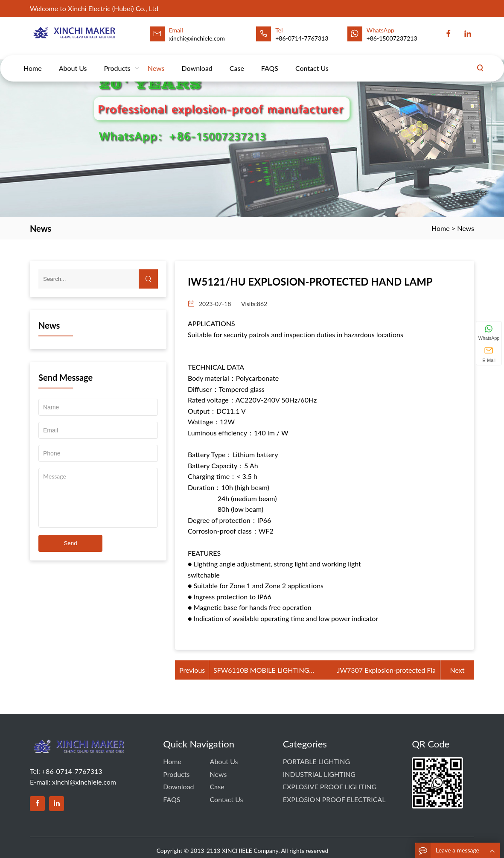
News (156, 60)
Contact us (312, 60)
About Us (73, 60)
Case (237, 60)
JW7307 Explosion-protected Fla (386, 670)
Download (197, 60)
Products (117, 60)
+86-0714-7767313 (302, 38)
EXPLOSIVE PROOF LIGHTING (330, 786)
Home (33, 60)
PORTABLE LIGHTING (317, 761)
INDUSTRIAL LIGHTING (319, 774)
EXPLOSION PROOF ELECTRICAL (334, 799)
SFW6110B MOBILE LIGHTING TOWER (261, 671)
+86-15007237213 (392, 38)
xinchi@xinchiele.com (84, 782)
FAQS (270, 60)
